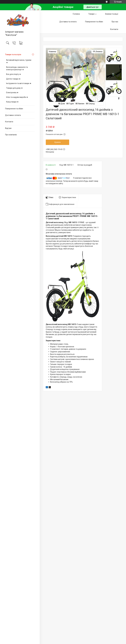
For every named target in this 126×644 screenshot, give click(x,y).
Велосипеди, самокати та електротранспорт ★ (17, 68)
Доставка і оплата (13, 115)
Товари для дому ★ (14, 88)
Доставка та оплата (68, 22)
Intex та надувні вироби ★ (17, 97)
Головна (76, 14)
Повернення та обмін (14, 109)
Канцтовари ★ (12, 102)
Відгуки (8, 128)
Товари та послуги (13, 55)
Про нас (115, 22)
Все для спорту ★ (14, 74)
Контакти (9, 122)
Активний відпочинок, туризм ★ (19, 61)
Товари (91, 14)
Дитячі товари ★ (13, 79)
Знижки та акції (112, 14)
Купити (58, 142)
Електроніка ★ (12, 93)
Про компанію (11, 135)
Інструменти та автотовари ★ (19, 83)
